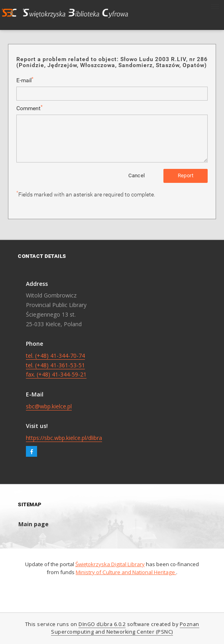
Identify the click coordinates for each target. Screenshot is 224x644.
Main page (33, 524)
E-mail (25, 80)
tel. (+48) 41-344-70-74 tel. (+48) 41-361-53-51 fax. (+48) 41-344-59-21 (56, 365)
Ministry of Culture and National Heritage (126, 572)
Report (186, 175)
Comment (29, 108)
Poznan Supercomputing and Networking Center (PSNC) (125, 628)
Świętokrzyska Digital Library (110, 564)
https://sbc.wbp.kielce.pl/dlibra (64, 438)
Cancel (137, 175)
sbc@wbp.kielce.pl (49, 406)
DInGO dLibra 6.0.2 (102, 624)
